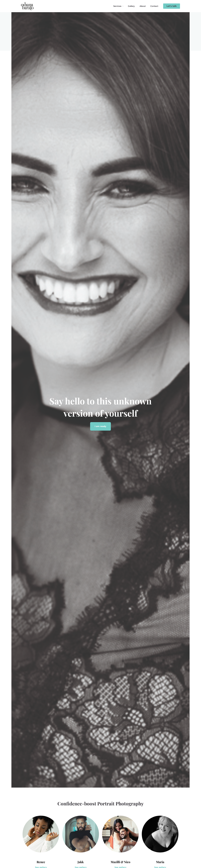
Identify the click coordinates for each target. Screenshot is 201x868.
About (144, 6)
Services (121, 6)
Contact (155, 6)
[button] (172, 6)
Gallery (134, 6)
